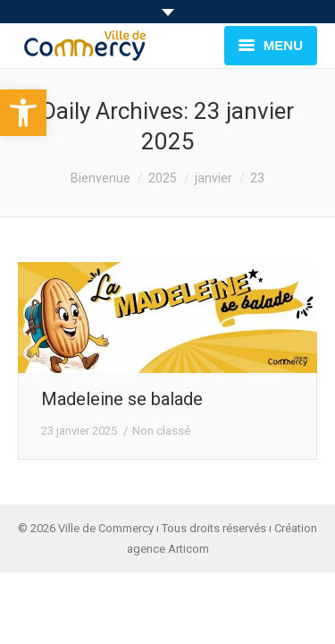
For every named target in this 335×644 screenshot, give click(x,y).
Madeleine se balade (122, 399)
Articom (188, 549)
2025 (163, 178)
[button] (23, 113)
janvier (214, 178)
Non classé (161, 431)
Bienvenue (100, 178)
